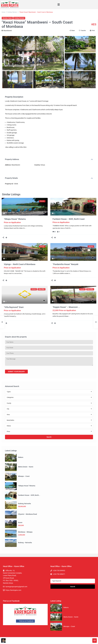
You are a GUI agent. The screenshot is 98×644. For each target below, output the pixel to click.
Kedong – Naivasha (25, 543)
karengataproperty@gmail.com (16, 587)
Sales (10, 18)
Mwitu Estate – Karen (26, 467)
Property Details (11, 178)
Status (9, 426)
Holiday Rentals (12, 12)
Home (3, 12)
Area (8, 415)
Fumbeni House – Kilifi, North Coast (69, 219)
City (8, 409)
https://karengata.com (13, 590)
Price (8, 431)
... (26, 228)
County (9, 403)
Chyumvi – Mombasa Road (27, 514)
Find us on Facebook (25, 621)
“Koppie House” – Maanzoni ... (66, 307)
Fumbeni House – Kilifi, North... (29, 495)
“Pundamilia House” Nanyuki (65, 264)
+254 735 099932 (59, 571)
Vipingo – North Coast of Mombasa (20, 264)
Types (9, 392)
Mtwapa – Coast (24, 476)
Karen (20, 522)
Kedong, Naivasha (24, 504)
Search (49, 437)
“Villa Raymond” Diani (14, 307)
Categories (10, 397)
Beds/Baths (10, 420)
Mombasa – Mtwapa (25, 532)
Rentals (5, 18)
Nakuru (21, 457)
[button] (59, 5)
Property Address (12, 159)
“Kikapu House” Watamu (15, 219)
